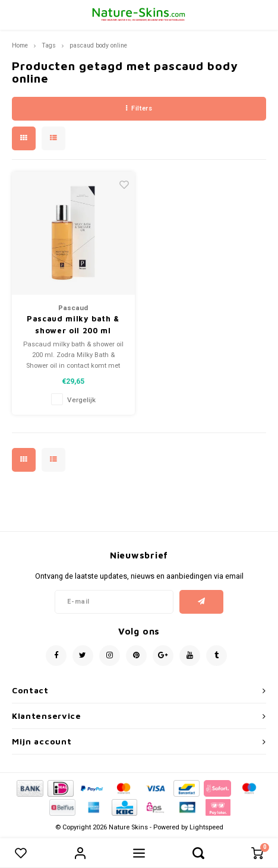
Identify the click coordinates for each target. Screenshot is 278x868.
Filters (139, 108)
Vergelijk (81, 400)
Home (20, 45)
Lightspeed (206, 827)
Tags (49, 45)
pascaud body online (98, 45)
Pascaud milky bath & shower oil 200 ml (73, 324)
